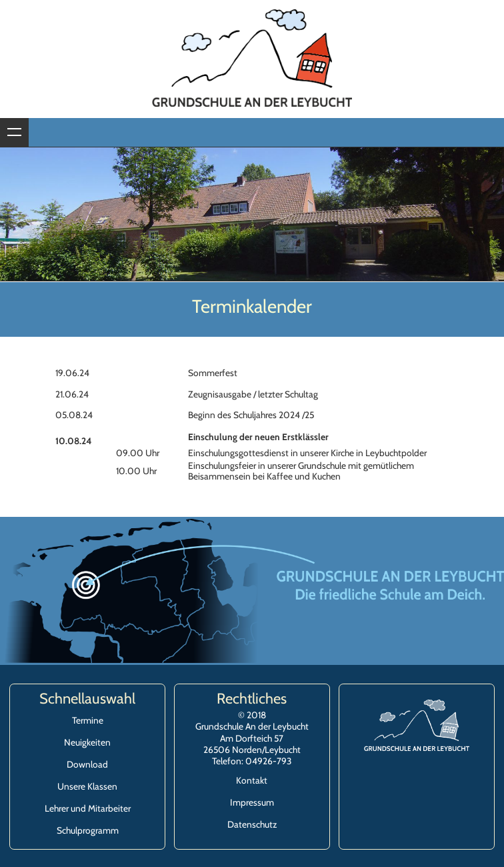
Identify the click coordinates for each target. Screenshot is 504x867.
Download (87, 764)
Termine (88, 720)
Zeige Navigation (14, 132)
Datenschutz (252, 824)
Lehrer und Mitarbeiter (88, 808)
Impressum (252, 802)
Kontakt (252, 780)
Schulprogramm (88, 830)
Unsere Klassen (87, 786)
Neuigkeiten (87, 742)
